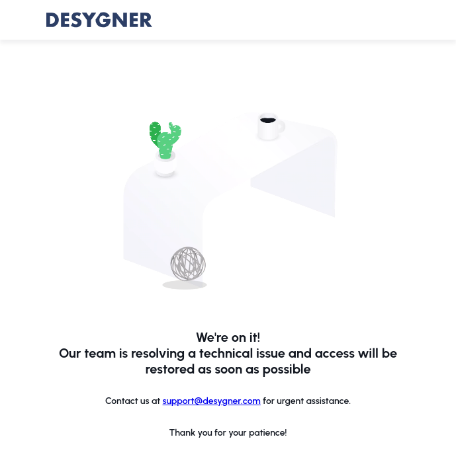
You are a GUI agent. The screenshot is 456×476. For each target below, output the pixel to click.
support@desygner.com (212, 401)
